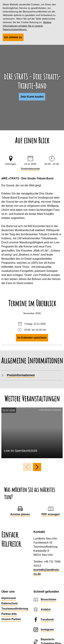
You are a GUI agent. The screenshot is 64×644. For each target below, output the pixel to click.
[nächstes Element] (37, 467)
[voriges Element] (27, 467)
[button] (32, 97)
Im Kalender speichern (32, 338)
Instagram (47, 629)
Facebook (47, 619)
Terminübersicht (30, 169)
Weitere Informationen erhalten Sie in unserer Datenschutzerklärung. (27, 26)
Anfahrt (46, 609)
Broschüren (49, 599)
